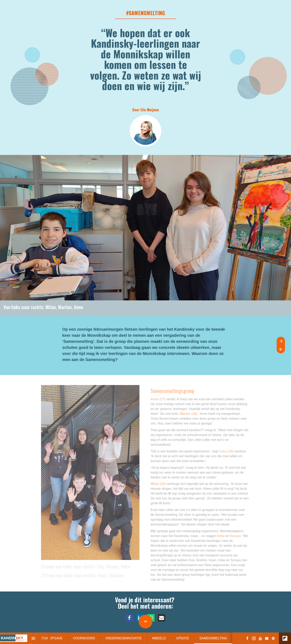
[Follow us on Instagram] (254, 638)
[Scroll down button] (145, 622)
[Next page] (281, 341)
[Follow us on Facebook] (247, 638)
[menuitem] (84, 638)
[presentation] (145, 77)
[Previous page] (281, 349)
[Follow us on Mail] (267, 638)
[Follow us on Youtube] (260, 638)
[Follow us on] (273, 638)
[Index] (33, 638)
